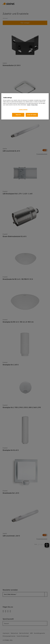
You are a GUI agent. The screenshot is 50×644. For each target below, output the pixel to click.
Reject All (18, 115)
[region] (25, 106)
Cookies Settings (23, 110)
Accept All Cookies (32, 115)
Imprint (29, 105)
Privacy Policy (34, 105)
